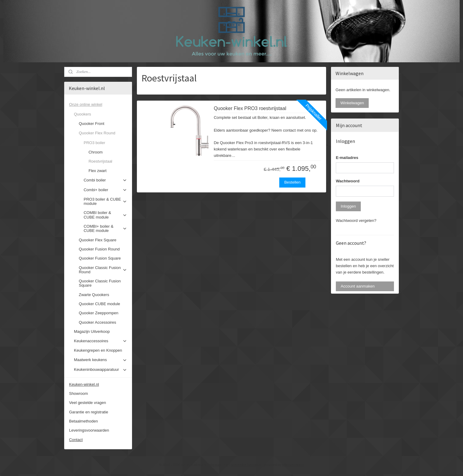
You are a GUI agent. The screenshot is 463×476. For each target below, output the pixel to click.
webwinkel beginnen (246, 465)
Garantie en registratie (89, 412)
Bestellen (292, 182)
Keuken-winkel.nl (84, 384)
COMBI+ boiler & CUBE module (105, 228)
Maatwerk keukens (101, 360)
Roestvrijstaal (100, 161)
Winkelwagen (352, 103)
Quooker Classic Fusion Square (100, 283)
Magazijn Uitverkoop (92, 331)
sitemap (215, 465)
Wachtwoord (348, 181)
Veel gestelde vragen (87, 403)
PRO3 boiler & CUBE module (105, 201)
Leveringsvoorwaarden (89, 430)
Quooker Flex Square (98, 240)
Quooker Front (92, 124)
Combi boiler (105, 180)
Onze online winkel (98, 105)
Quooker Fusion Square (100, 258)
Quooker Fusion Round (99, 249)
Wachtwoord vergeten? (356, 221)
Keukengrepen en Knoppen (98, 350)
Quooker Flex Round (103, 133)
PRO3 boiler (105, 143)
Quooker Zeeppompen (99, 313)
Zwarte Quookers (94, 295)
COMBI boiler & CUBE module (105, 215)
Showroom (78, 393)
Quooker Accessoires (97, 322)
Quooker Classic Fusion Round (103, 270)
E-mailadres (347, 158)
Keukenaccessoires (101, 341)
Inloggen (348, 206)
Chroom (96, 152)
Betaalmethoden (84, 421)
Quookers (101, 114)
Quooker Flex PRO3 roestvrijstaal (250, 108)
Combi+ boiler (105, 190)
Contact (76, 440)
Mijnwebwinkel (293, 465)
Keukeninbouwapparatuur (101, 370)
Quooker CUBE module (99, 304)
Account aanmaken (358, 286)
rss (226, 465)
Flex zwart (97, 171)
